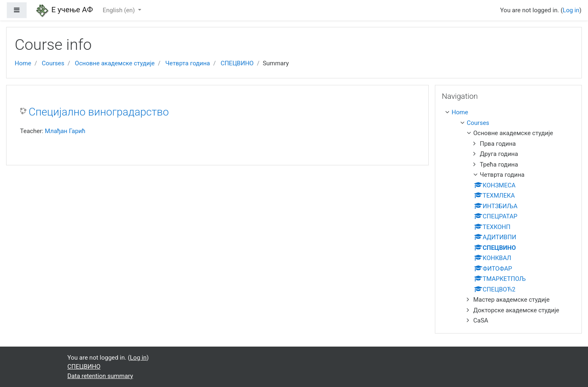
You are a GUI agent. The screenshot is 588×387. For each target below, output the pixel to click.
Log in (571, 10)
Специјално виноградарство (99, 112)
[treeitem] (510, 112)
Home (23, 63)
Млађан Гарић (65, 131)
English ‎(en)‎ (119, 10)
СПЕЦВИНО (237, 63)
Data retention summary (100, 376)
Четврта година (188, 63)
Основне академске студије (115, 63)
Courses (53, 63)
